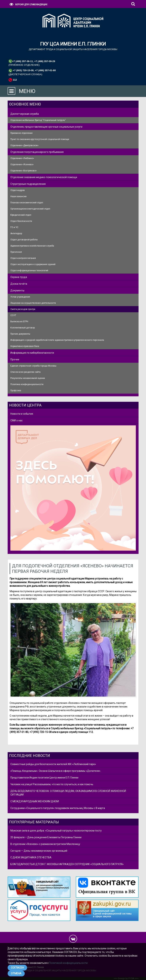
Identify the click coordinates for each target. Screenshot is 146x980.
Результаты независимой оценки (28, 378)
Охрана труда (19, 277)
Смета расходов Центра (23, 309)
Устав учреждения (20, 297)
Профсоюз (16, 391)
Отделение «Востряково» (24, 171)
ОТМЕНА (16, 973)
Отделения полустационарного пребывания (37, 152)
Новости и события (22, 414)
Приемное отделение (21, 133)
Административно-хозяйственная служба (32, 246)
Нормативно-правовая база (25, 346)
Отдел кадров (18, 190)
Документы (17, 290)
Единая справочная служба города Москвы (33, 366)
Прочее (15, 359)
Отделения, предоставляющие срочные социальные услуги (46, 127)
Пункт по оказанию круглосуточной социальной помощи (40, 139)
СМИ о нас (16, 420)
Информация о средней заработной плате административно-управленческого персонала (57, 340)
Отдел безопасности (21, 221)
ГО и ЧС (14, 227)
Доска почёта (19, 284)
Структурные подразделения (28, 184)
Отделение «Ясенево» (22, 164)
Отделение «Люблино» (22, 158)
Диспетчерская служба (25, 114)
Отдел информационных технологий (29, 271)
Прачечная (16, 252)
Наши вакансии (18, 196)
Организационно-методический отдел (30, 209)
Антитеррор (16, 233)
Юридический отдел (21, 215)
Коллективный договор (23, 328)
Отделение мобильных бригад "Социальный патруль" (38, 120)
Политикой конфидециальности (68, 963)
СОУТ (13, 315)
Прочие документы (20, 334)
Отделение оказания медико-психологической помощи (44, 177)
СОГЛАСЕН (17, 968)
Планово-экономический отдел (27, 203)
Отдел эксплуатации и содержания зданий (33, 264)
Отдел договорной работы (24, 240)
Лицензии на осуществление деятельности (33, 303)
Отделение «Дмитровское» (24, 145)
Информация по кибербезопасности (32, 353)
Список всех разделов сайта (25, 372)
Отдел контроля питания (23, 258)
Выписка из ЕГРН (19, 322)
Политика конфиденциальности (27, 384)
